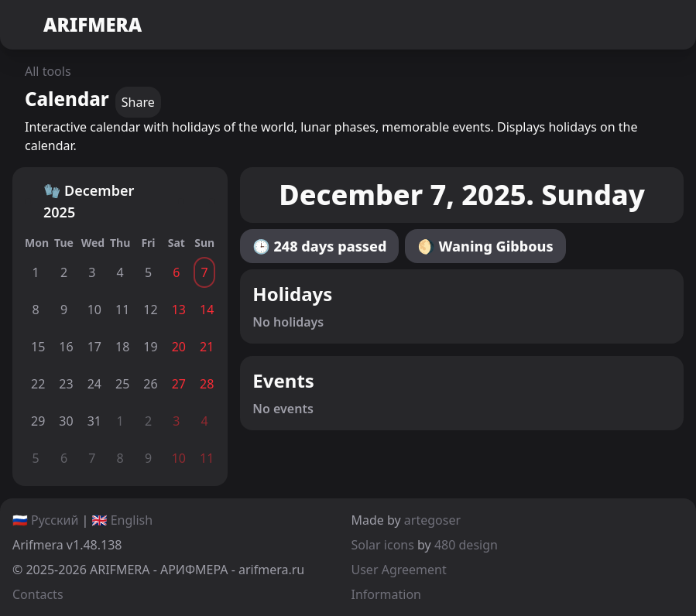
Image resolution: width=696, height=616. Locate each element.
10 (94, 310)
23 (66, 384)
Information (387, 594)
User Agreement (399, 570)
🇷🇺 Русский (45, 520)
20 (179, 347)
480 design (466, 545)
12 (150, 310)
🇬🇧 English (123, 520)
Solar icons (383, 545)
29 (38, 421)
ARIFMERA (77, 25)
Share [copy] (138, 102)
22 (38, 384)
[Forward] (181, 201)
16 (66, 347)
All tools (48, 71)
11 (122, 310)
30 (66, 421)
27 (179, 384)
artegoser (432, 520)
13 (179, 310)
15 (38, 347)
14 (207, 310)
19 (150, 347)
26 (150, 384)
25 (122, 384)
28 (207, 384)
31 (94, 421)
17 (94, 347)
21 (207, 347)
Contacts (38, 594)
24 (94, 384)
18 (122, 347)
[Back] (28, 201)
